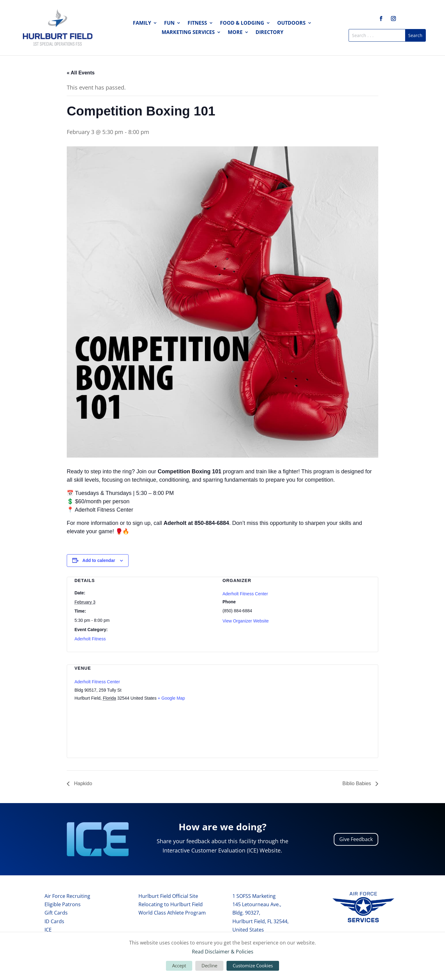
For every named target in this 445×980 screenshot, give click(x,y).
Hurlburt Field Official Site (168, 896)
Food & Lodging (242, 23)
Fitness (197, 23)
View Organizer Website (246, 621)
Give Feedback (356, 839)
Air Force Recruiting (67, 896)
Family (142, 23)
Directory (269, 33)
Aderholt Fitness (90, 639)
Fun (169, 23)
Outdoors (291, 23)
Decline (209, 965)
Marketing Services (188, 33)
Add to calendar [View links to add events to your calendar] (99, 560)
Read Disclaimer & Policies (223, 952)
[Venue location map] (338, 707)
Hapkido (82, 783)
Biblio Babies (357, 783)
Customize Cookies (253, 965)
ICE (48, 930)
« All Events (81, 73)
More (235, 33)
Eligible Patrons (63, 904)
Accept (179, 965)
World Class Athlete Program (172, 913)
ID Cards (54, 921)
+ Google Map (171, 698)
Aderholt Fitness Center (245, 594)
